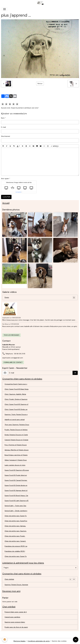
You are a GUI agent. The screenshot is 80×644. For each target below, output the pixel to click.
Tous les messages (12, 335)
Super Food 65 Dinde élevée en (16, 485)
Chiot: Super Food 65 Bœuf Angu (17, 389)
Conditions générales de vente (39, 641)
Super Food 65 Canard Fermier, (16, 480)
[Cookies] (5, 639)
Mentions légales (20, 641)
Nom (3, 118)
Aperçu (55, 146)
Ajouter (6, 197)
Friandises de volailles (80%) (15, 551)
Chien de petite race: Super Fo (16, 516)
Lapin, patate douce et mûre (15, 465)
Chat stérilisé (9, 579)
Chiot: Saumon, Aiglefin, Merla (15, 394)
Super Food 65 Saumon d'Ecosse (17, 470)
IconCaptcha (18, 192)
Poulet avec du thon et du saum (16, 627)
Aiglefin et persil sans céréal (15, 420)
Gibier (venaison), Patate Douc (16, 460)
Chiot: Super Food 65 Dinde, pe (16, 409)
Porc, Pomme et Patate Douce (16, 445)
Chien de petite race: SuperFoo (16, 521)
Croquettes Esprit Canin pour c (16, 384)
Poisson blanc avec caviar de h (16, 612)
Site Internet (6, 136)
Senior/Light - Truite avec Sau (15, 506)
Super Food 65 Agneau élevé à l (16, 490)
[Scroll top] (76, 640)
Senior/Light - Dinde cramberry (16, 511)
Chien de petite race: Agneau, (15, 526)
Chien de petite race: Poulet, (15, 536)
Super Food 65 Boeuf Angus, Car (16, 496)
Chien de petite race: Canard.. (15, 541)
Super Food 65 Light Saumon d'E (17, 501)
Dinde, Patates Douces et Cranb (16, 435)
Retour (40, 83)
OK (75, 373)
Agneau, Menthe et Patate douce (17, 450)
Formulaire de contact (13, 362)
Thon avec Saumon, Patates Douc (17, 425)
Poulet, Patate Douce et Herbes (16, 430)
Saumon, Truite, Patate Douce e (16, 414)
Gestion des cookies (59, 641)
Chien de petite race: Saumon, (16, 531)
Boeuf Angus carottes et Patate (16, 455)
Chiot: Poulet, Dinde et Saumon (16, 399)
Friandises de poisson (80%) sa (16, 546)
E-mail (3, 127)
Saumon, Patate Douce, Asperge (16, 585)
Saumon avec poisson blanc (15, 622)
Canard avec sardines (12, 617)
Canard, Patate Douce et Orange (16, 440)
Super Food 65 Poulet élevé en (16, 475)
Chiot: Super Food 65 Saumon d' (16, 404)
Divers (40, 297)
